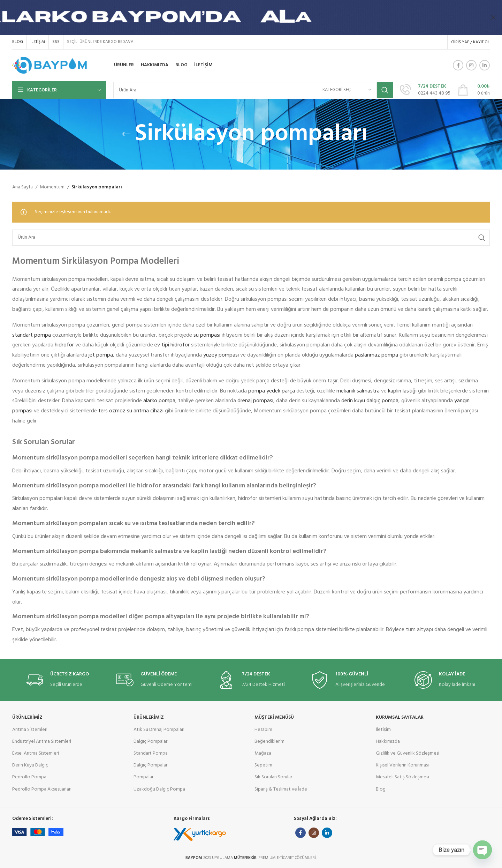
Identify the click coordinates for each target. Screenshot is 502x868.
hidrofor (64, 345)
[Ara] (253, 90)
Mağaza (263, 753)
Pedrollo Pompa (29, 777)
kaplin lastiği (402, 391)
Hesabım (263, 730)
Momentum (53, 187)
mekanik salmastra (358, 391)
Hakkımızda (388, 742)
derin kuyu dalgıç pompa (370, 401)
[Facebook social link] (458, 65)
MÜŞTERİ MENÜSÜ (274, 717)
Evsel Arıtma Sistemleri (36, 753)
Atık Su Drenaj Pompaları (159, 730)
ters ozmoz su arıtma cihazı (131, 411)
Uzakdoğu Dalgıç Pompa (159, 789)
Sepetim (263, 765)
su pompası (207, 335)
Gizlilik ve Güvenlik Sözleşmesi (408, 753)
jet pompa (101, 355)
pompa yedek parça (272, 391)
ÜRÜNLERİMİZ (27, 717)
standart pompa (32, 335)
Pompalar (143, 777)
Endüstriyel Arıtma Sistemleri (42, 742)
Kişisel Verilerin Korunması (402, 765)
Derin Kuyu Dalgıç (30, 765)
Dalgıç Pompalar (150, 742)
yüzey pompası (221, 355)
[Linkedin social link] (485, 65)
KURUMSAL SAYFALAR (400, 717)
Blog (381, 789)
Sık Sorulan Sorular (273, 777)
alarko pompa (159, 401)
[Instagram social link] (471, 65)
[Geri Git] (126, 134)
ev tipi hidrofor (172, 345)
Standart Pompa (151, 753)
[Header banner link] (241, 17)
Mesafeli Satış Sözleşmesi (402, 777)
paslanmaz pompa (376, 355)
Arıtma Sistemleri (30, 730)
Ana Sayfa (23, 187)
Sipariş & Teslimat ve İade (281, 789)
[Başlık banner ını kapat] (493, 17)
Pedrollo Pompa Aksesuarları (42, 789)
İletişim (383, 730)
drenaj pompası (255, 401)
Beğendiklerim (269, 742)
